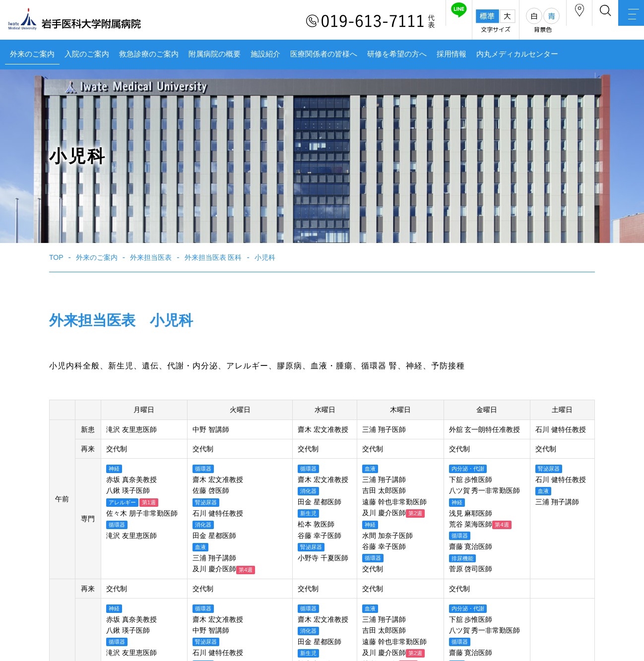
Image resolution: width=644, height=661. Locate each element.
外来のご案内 (32, 54)
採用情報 (451, 54)
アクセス (544, 22)
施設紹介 (265, 54)
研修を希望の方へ (397, 54)
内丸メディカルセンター (517, 54)
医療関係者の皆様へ (324, 54)
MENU (624, 22)
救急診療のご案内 (149, 54)
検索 (584, 22)
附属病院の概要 (215, 54)
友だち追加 (410, 22)
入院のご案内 (87, 54)
